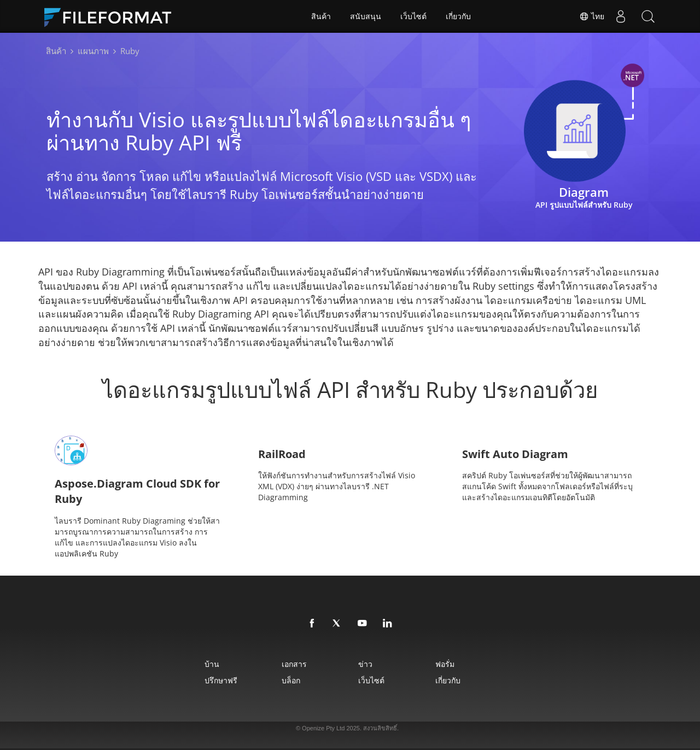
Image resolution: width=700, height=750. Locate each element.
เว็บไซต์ (413, 16)
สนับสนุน (366, 16)
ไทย (592, 16)
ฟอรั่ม (445, 664)
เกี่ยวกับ (458, 16)
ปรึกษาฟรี (221, 680)
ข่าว (365, 664)
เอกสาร (294, 664)
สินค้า (321, 16)
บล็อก (291, 680)
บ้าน (212, 664)
